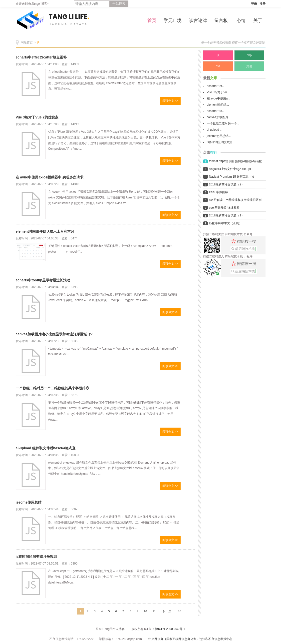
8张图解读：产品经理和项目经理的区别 (235, 200)
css (218, 66)
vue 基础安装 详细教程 (224, 208)
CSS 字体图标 (219, 192)
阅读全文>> (170, 101)
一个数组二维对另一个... (223, 123)
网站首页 (27, 42)
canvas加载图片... (219, 117)
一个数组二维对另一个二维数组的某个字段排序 (52, 388)
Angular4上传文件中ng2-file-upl (230, 169)
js (38, 42)
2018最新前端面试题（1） (227, 215)
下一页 (167, 611)
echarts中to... (216, 111)
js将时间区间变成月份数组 (36, 557)
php (249, 55)
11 (154, 611)
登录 (254, 4)
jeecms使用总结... (219, 136)
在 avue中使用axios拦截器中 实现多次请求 (50, 177)
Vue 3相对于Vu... (218, 92)
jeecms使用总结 (29, 502)
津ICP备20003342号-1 (170, 629)
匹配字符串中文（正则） (226, 223)
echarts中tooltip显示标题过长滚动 (43, 280)
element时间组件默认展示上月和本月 (45, 231)
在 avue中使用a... (219, 98)
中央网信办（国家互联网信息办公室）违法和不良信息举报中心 (190, 639)
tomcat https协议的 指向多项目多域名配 (236, 161)
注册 (263, 4)
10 (145, 611)
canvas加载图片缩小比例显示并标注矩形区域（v (54, 334)
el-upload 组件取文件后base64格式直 (46, 448)
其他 (249, 66)
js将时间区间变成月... (221, 142)
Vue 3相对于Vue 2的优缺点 (37, 117)
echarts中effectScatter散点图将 (41, 57)
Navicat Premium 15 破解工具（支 (232, 177)
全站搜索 (119, 4)
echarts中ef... (216, 86)
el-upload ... (215, 130)
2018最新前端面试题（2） (227, 184)
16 (180, 611)
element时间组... (218, 105)
